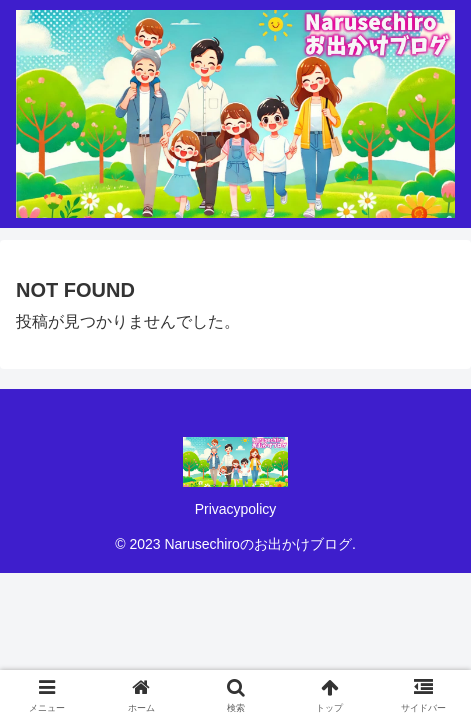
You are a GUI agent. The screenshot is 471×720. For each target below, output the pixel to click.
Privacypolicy (236, 509)
